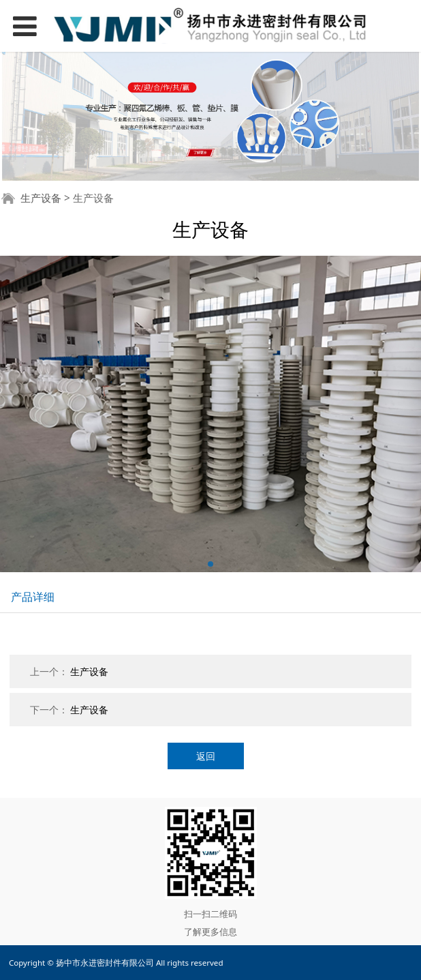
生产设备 (41, 198)
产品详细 (33, 597)
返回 (206, 756)
